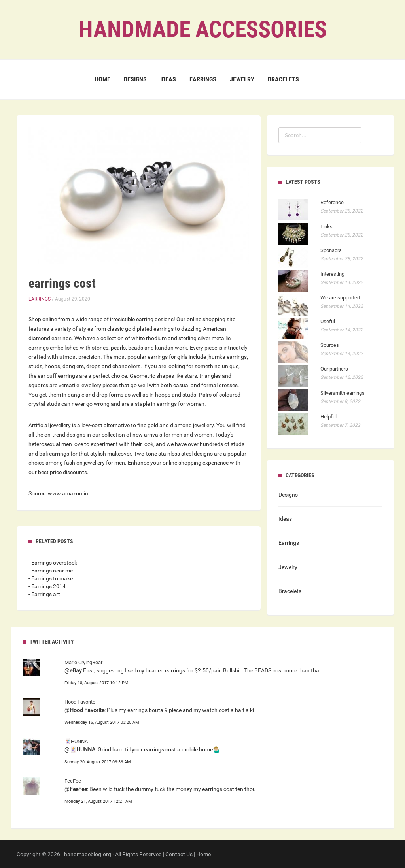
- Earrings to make (51, 578)
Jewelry (242, 79)
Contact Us (179, 854)
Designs (135, 79)
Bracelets (283, 79)
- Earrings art (44, 594)
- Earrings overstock (53, 563)
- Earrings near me (51, 571)
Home (102, 79)
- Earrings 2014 (47, 586)
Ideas (168, 79)
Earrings (203, 79)
